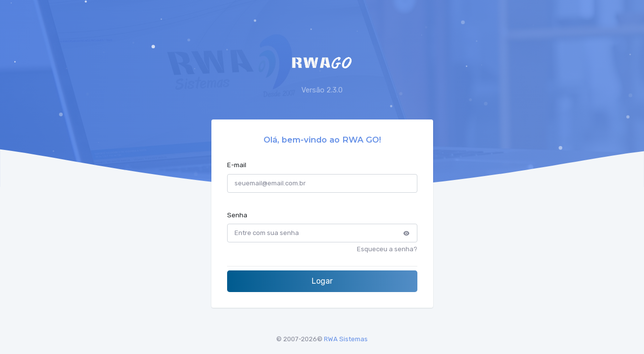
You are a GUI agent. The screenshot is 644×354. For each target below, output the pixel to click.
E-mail (237, 165)
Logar (322, 281)
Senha (237, 215)
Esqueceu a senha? (387, 249)
